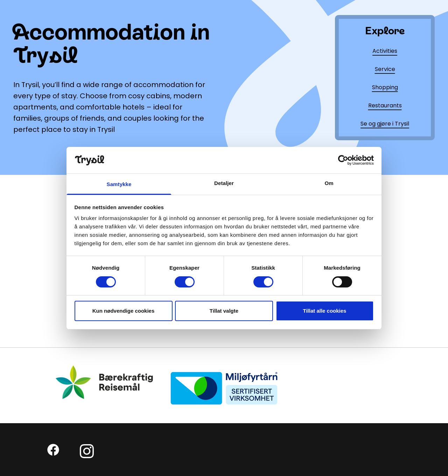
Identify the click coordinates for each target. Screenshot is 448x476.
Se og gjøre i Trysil (385, 124)
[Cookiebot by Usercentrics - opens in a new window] (343, 160)
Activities (385, 51)
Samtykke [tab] (119, 184)
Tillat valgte (224, 311)
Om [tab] (329, 183)
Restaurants (385, 105)
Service (385, 69)
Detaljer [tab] (224, 183)
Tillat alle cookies (325, 311)
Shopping (385, 87)
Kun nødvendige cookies (124, 311)
